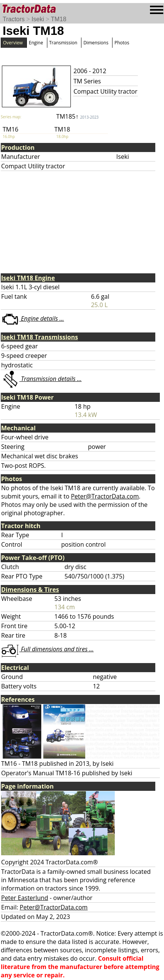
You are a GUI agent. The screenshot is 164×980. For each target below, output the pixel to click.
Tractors (14, 19)
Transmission (63, 43)
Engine (36, 43)
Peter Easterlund (25, 898)
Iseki (38, 19)
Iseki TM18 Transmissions (40, 337)
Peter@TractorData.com (105, 496)
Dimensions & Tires (30, 590)
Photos (122, 43)
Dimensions (96, 43)
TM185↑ (78, 116)
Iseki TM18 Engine (28, 278)
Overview (13, 43)
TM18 (59, 19)
